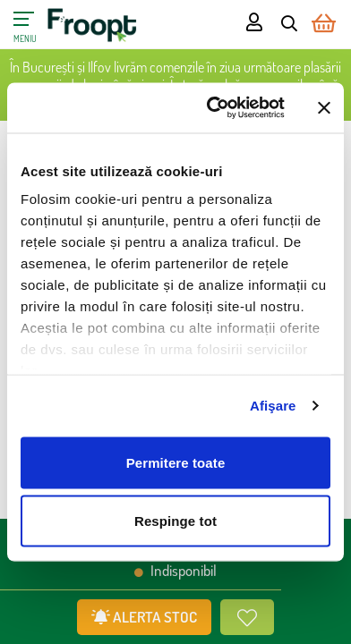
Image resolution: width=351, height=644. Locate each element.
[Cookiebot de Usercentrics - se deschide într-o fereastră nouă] (213, 108)
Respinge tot (175, 521)
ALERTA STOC (144, 617)
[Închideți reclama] (324, 107)
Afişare (273, 406)
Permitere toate (176, 462)
